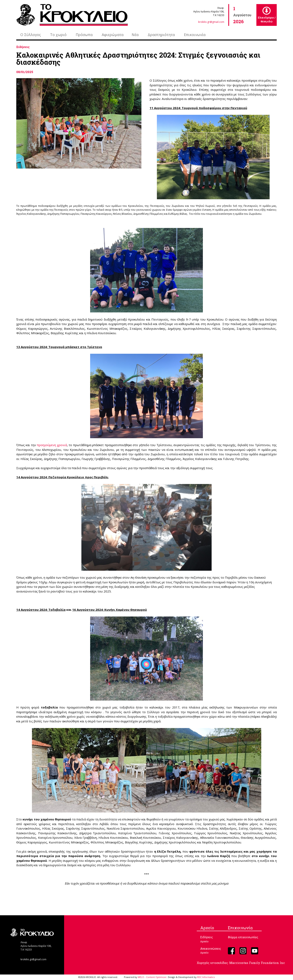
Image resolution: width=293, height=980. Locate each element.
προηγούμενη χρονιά (52, 445)
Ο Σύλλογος (31, 35)
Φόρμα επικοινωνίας (243, 937)
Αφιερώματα (113, 35)
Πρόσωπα (84, 35)
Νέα (135, 35)
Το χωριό (58, 35)
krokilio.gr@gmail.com (211, 22)
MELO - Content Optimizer (152, 977)
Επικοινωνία (195, 35)
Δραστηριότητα (161, 35)
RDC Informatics (206, 977)
